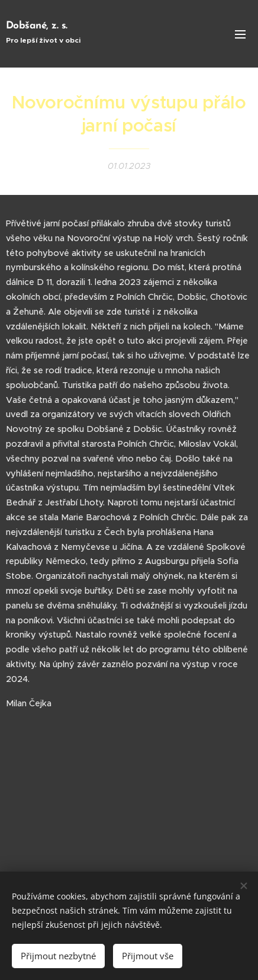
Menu (240, 34)
